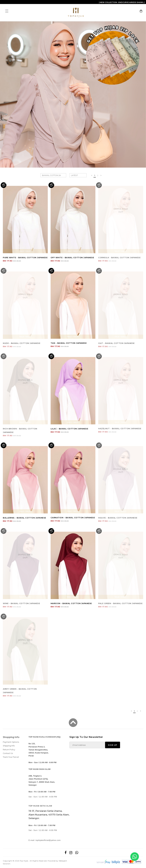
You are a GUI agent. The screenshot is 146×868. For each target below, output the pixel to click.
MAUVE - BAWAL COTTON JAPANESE (118, 518)
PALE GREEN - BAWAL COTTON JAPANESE (120, 603)
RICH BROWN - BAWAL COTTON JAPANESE (20, 430)
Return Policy (9, 750)
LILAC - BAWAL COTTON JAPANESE (69, 429)
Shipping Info (9, 746)
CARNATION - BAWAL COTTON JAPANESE (73, 518)
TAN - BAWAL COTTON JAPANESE (69, 343)
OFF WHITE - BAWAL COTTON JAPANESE (72, 258)
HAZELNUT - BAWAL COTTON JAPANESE (120, 429)
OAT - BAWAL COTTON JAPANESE (116, 343)
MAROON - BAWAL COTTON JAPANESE (71, 603)
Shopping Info (11, 737)
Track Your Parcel (11, 757)
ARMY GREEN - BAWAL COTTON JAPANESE (20, 691)
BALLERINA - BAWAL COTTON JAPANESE (24, 518)
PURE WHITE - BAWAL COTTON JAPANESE (25, 258)
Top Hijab (24, 861)
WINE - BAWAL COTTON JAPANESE (21, 603)
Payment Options (11, 742)
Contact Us (8, 753)
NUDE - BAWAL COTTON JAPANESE (22, 343)
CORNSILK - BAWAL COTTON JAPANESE (119, 258)
